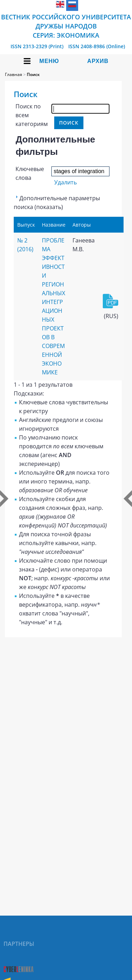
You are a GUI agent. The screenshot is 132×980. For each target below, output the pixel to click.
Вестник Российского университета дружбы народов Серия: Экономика (66, 26)
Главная (14, 74)
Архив (98, 61)
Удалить (65, 182)
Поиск (33, 74)
